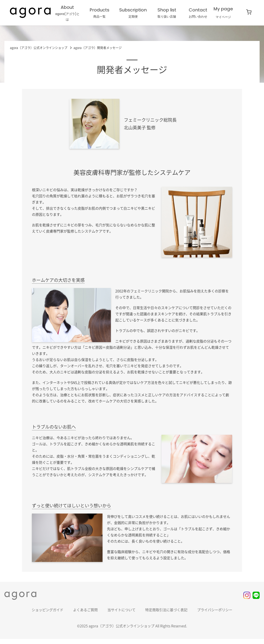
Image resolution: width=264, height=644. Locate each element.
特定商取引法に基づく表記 (166, 610)
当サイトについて (121, 610)
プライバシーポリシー (215, 610)
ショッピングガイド (48, 610)
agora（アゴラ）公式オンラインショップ (39, 48)
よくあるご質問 (85, 610)
